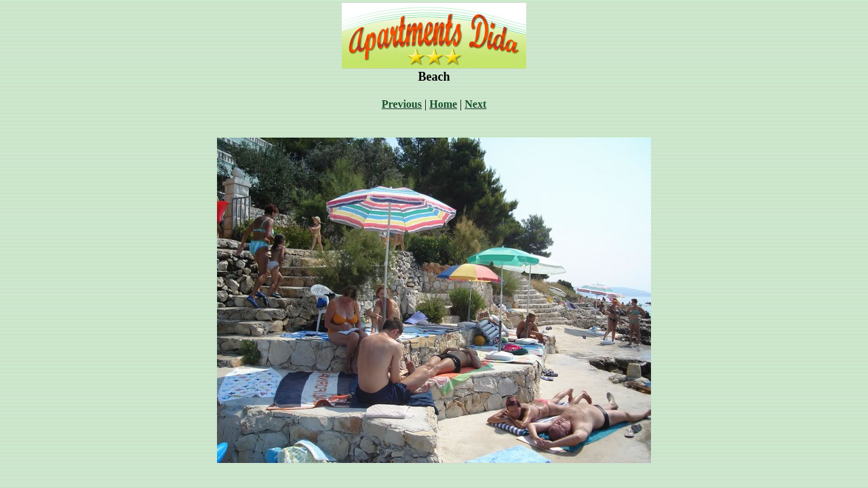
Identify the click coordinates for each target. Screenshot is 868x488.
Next (475, 104)
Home (443, 104)
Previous (402, 104)
